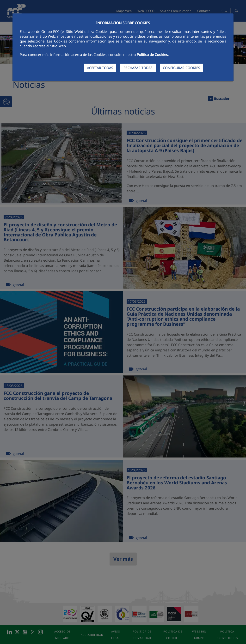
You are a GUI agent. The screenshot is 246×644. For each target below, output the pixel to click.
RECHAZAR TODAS (138, 68)
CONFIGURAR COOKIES (181, 68)
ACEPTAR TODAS (100, 68)
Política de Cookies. (153, 54)
